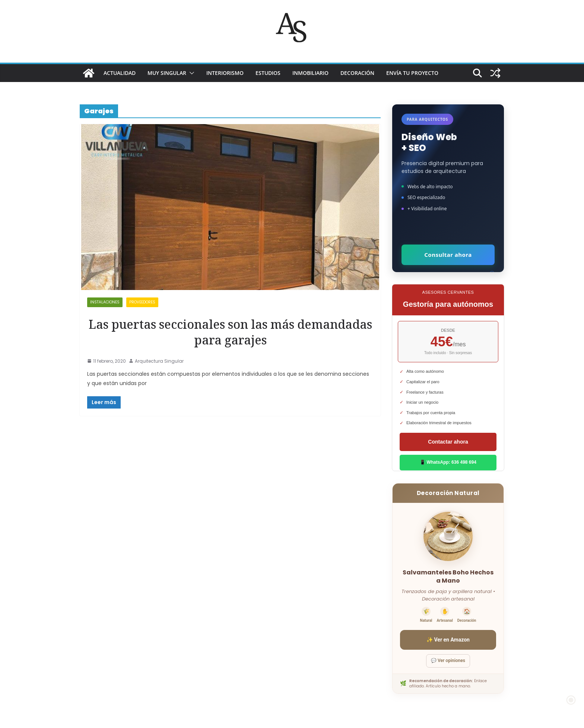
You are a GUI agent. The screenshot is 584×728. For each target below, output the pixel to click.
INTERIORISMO (225, 73)
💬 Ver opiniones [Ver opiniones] (448, 661)
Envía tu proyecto (412, 73)
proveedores (142, 302)
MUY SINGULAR (167, 73)
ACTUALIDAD (120, 73)
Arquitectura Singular (159, 361)
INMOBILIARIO (310, 73)
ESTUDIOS (268, 73)
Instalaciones (105, 302)
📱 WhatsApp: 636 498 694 (448, 462)
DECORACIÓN (357, 73)
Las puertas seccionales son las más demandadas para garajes (230, 332)
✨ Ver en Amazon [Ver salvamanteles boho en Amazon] (448, 640)
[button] (190, 73)
